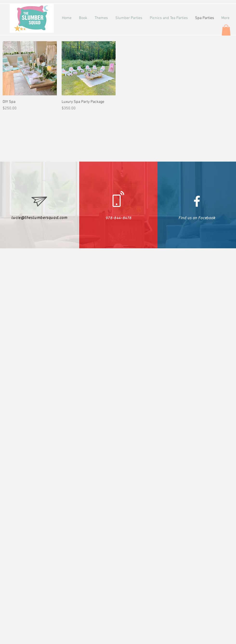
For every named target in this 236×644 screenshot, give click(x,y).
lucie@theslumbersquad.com (39, 218)
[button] (226, 30)
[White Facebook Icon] (197, 201)
